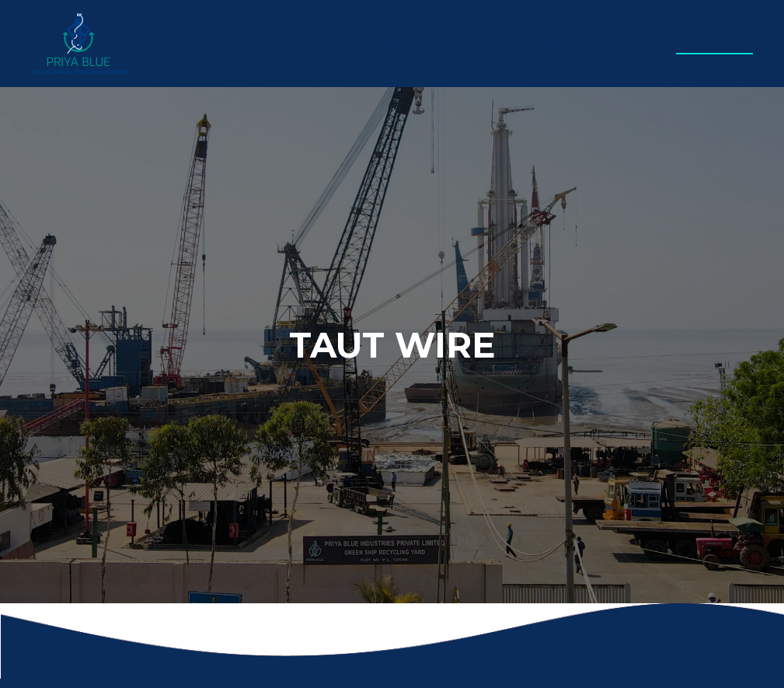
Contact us (714, 43)
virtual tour (481, 43)
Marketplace (305, 43)
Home (179, 43)
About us (232, 43)
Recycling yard (392, 43)
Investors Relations (584, 43)
